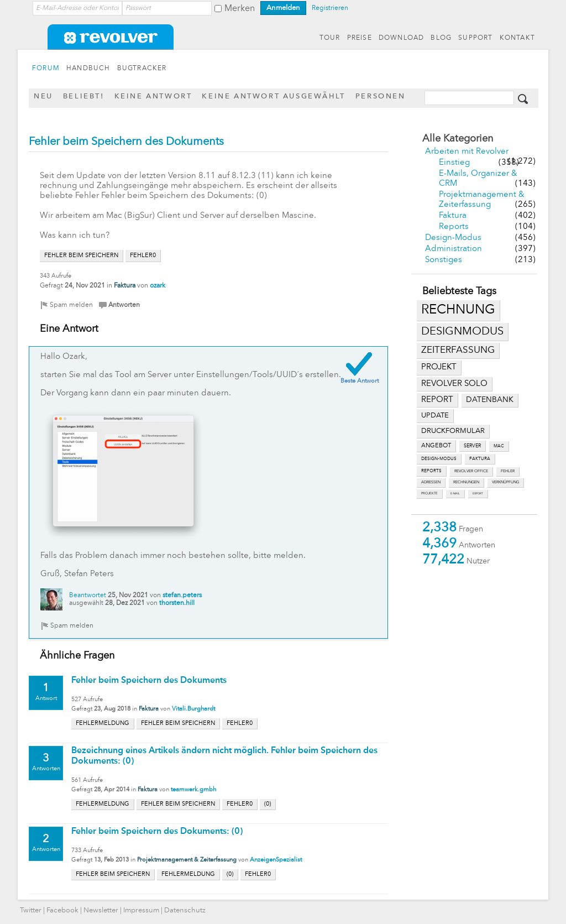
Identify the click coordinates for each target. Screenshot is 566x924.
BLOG (441, 38)
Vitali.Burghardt (193, 709)
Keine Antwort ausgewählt (273, 96)
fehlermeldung (103, 724)
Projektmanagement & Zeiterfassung (187, 860)
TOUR (330, 38)
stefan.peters (182, 596)
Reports (454, 227)
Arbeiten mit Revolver (467, 152)
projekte (429, 494)
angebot (436, 446)
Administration (454, 249)
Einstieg (454, 163)
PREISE (360, 38)
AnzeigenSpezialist (276, 860)
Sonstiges (444, 260)
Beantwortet (88, 596)
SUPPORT (475, 38)
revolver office (471, 471)
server (472, 446)
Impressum (141, 910)
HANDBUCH (88, 69)
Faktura (453, 216)
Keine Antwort (153, 96)
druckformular (453, 431)
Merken (240, 9)
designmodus (462, 332)
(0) (268, 804)
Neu (43, 96)
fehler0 (143, 256)
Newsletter (101, 910)
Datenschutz (185, 910)
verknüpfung (505, 482)
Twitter (31, 910)
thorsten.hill (177, 603)
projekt (439, 367)
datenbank (490, 400)
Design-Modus (453, 238)
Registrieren (330, 8)
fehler (508, 471)
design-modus (439, 459)
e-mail (455, 494)
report (437, 400)
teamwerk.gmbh (193, 790)
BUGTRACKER (142, 69)
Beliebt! (84, 96)
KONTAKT (517, 38)
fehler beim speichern (81, 256)
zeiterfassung (458, 350)
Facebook (62, 910)
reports (431, 471)
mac (499, 446)
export (478, 494)
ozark (158, 286)
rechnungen (466, 482)
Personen (381, 96)
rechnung (458, 310)
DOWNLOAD (402, 38)
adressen (431, 482)
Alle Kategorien (458, 139)
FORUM (46, 69)
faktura (480, 459)
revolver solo (454, 384)
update (435, 416)
